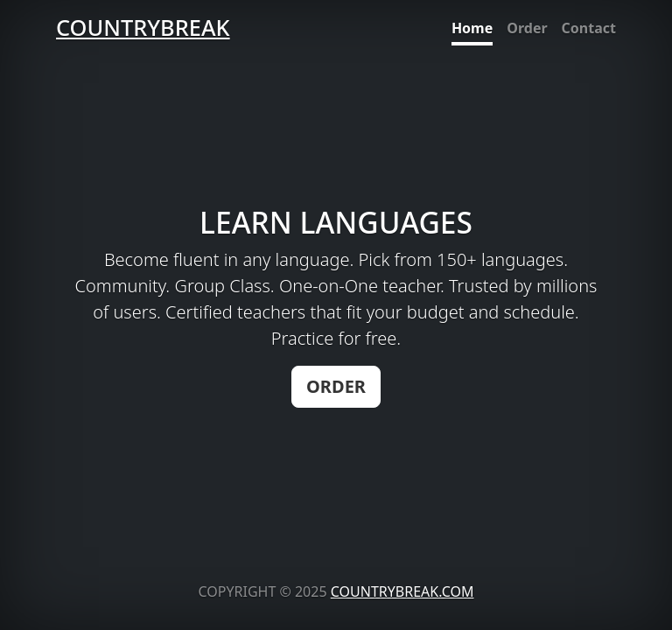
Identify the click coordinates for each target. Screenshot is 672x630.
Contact (589, 28)
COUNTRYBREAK (143, 27)
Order (527, 28)
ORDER (336, 386)
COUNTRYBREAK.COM (402, 591)
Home (472, 28)
